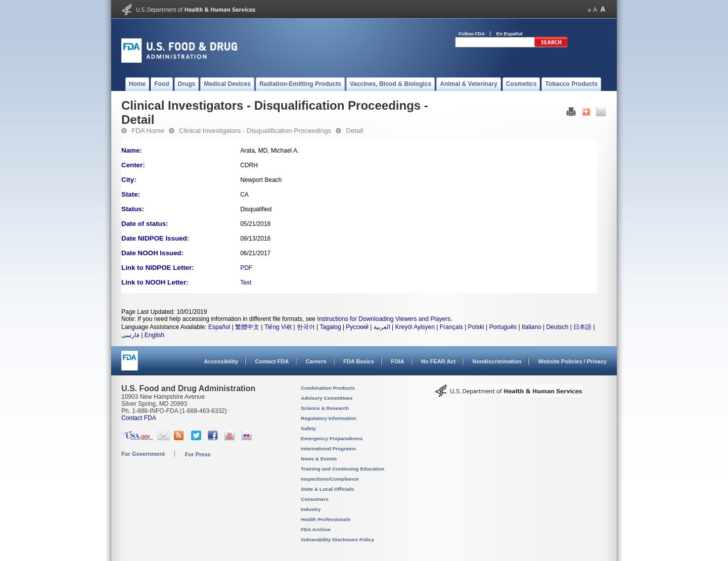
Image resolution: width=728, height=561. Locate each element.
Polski (476, 327)
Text (246, 283)
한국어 (306, 327)
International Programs (328, 449)
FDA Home (148, 131)
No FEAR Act (438, 361)
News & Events (319, 459)
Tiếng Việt (278, 327)
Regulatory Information (329, 418)
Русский (357, 327)
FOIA (397, 361)
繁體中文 (247, 327)
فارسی (130, 335)
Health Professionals (326, 519)
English (154, 335)
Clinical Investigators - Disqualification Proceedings (255, 131)
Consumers (315, 499)
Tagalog (331, 327)
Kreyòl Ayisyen (415, 327)
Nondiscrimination (497, 361)
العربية (382, 327)
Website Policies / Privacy (573, 361)
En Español (510, 34)
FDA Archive (316, 529)
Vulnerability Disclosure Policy (337, 540)
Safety (308, 428)
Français (451, 327)
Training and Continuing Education (343, 469)
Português (503, 327)
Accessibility (221, 361)
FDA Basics (359, 361)
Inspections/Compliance (330, 479)
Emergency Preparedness (332, 438)
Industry (311, 509)
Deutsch (557, 327)
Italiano (532, 327)
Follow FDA (472, 34)
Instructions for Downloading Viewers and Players (384, 319)
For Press (198, 454)
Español (219, 327)
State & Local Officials (327, 489)
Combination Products (328, 388)
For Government (143, 454)
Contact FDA (272, 361)
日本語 (582, 327)
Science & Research (325, 408)
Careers (316, 361)
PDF (246, 268)
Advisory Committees (327, 398)
